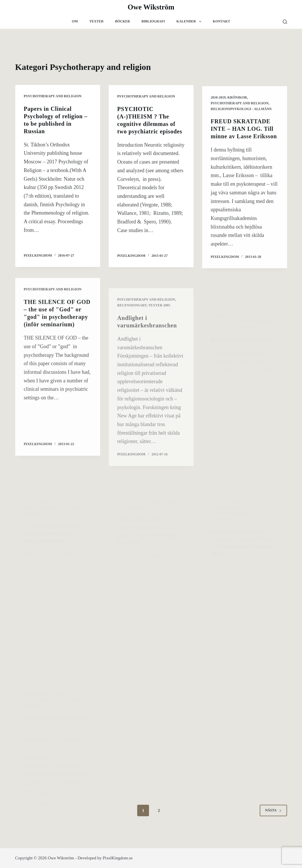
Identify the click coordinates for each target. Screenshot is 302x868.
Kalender (190, 22)
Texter (96, 21)
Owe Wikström (151, 7)
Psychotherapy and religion (53, 96)
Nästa (273, 810)
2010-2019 (218, 100)
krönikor (237, 100)
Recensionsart (132, 321)
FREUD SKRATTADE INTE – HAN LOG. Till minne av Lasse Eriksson (244, 131)
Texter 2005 (159, 321)
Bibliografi (153, 21)
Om (75, 21)
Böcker (123, 21)
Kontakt (221, 21)
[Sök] (285, 22)
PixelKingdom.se (118, 858)
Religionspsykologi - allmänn (241, 111)
